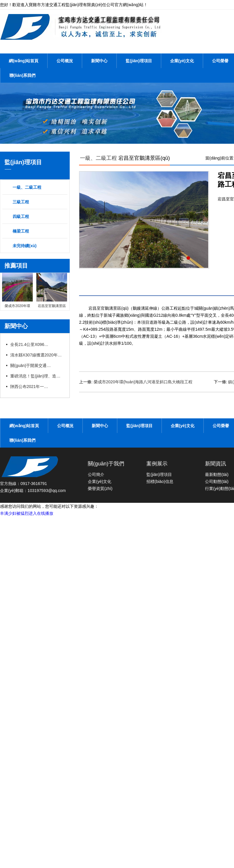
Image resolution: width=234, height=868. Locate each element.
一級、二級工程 (27, 187)
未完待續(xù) (25, 246)
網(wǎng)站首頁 (24, 61)
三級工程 (21, 202)
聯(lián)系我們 (22, 75)
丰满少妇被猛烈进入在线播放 (27, 513)
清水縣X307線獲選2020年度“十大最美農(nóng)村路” (37, 355)
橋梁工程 (21, 231)
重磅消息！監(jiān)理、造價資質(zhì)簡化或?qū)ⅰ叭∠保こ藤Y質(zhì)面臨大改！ (37, 376)
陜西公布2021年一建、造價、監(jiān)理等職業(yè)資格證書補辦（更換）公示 (31, 387)
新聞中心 (99, 61)
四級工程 (21, 216)
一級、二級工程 (98, 158)
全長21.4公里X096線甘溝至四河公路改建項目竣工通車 (31, 344)
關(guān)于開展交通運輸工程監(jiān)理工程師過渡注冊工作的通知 (31, 365)
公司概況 (65, 61)
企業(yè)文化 (182, 61)
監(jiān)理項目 (139, 61)
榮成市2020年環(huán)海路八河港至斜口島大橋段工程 (143, 382)
